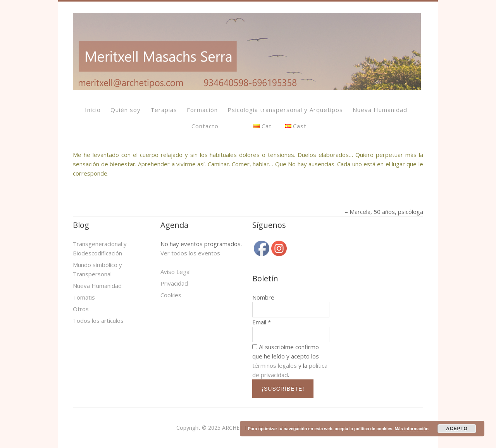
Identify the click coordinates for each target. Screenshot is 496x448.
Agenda (174, 225)
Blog (81, 225)
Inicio (93, 110)
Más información (412, 429)
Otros (81, 309)
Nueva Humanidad (380, 110)
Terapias (164, 110)
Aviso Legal (176, 272)
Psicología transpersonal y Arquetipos (285, 110)
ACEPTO (457, 429)
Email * (262, 322)
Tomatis (84, 297)
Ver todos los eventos (190, 253)
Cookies (171, 295)
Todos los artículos (98, 320)
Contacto (205, 126)
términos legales (275, 365)
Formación (202, 110)
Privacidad (174, 283)
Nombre (263, 297)
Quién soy (126, 110)
